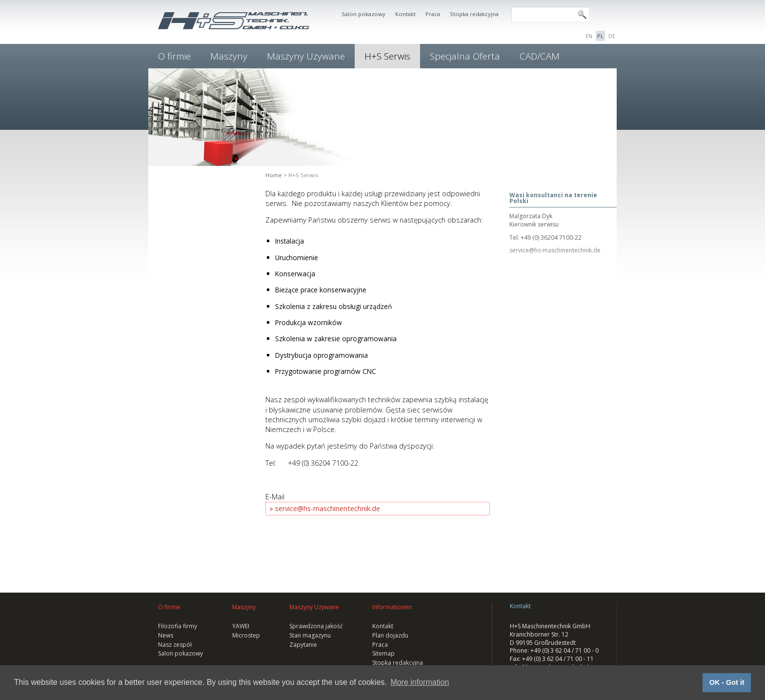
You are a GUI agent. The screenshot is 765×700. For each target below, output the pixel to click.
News (166, 635)
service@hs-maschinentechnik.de (328, 508)
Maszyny (229, 56)
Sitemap (383, 653)
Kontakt (405, 14)
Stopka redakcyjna (474, 14)
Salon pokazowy (363, 14)
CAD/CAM (540, 56)
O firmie (174, 56)
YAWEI (241, 626)
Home (274, 175)
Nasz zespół (175, 645)
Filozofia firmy (178, 626)
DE (612, 36)
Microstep (246, 635)
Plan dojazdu (390, 635)
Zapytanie (303, 645)
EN (589, 36)
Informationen (392, 607)
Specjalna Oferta (465, 56)
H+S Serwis (387, 56)
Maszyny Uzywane (306, 56)
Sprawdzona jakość (316, 626)
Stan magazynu (310, 635)
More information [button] (420, 682)
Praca (433, 14)
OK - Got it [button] (727, 682)
